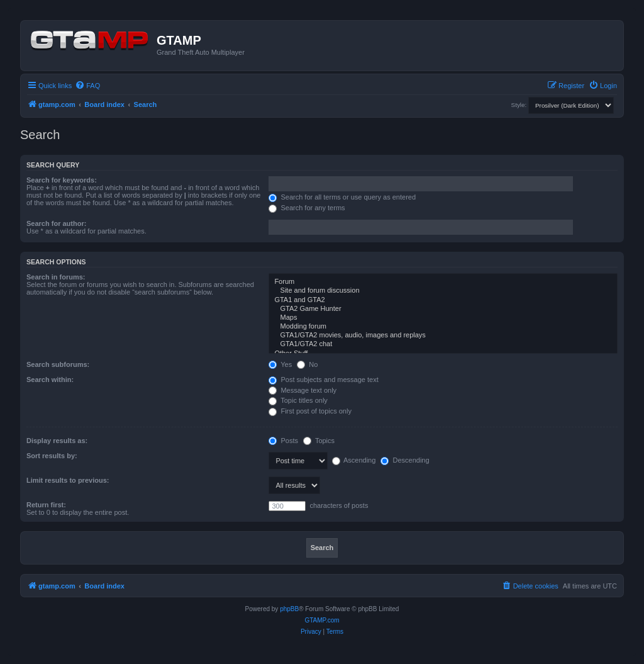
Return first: (46, 505)
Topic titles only (298, 400)
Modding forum (443, 327)
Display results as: (57, 441)
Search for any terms (307, 208)
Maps (443, 318)
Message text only (303, 390)
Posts (283, 441)
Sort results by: (52, 456)
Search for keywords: (62, 180)
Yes (280, 364)
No (307, 364)
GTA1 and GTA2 (443, 300)
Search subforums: (58, 364)
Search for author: (56, 223)
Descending (405, 460)
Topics (319, 441)
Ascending (354, 460)
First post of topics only (310, 411)
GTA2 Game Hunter (443, 309)
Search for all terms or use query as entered (342, 197)
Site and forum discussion (443, 291)
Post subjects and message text (323, 380)
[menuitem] (87, 86)
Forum (443, 282)
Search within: (50, 380)
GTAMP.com (322, 620)
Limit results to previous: (68, 480)
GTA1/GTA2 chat (443, 344)
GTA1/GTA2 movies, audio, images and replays (443, 335)
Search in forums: (56, 277)
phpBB (289, 609)
